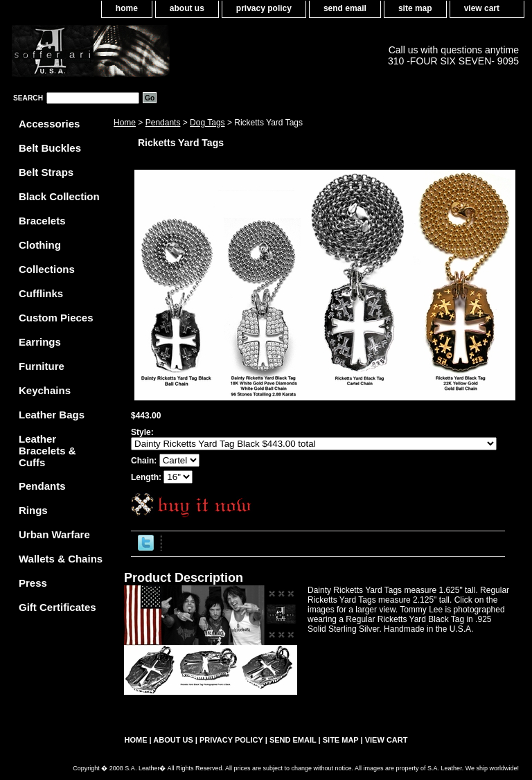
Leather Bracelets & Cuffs (47, 451)
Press (33, 583)
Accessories (49, 124)
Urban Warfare (54, 534)
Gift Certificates (57, 607)
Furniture (42, 366)
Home (125, 123)
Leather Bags (52, 415)
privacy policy (264, 8)
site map (415, 8)
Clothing (40, 245)
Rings (33, 510)
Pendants (163, 123)
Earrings (40, 342)
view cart (482, 8)
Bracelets (42, 221)
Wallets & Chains (61, 559)
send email (345, 8)
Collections (47, 269)
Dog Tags (207, 123)
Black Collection (59, 196)
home (127, 8)
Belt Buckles (50, 148)
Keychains (45, 390)
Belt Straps (46, 172)
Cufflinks (41, 293)
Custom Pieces (56, 318)
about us (187, 8)
